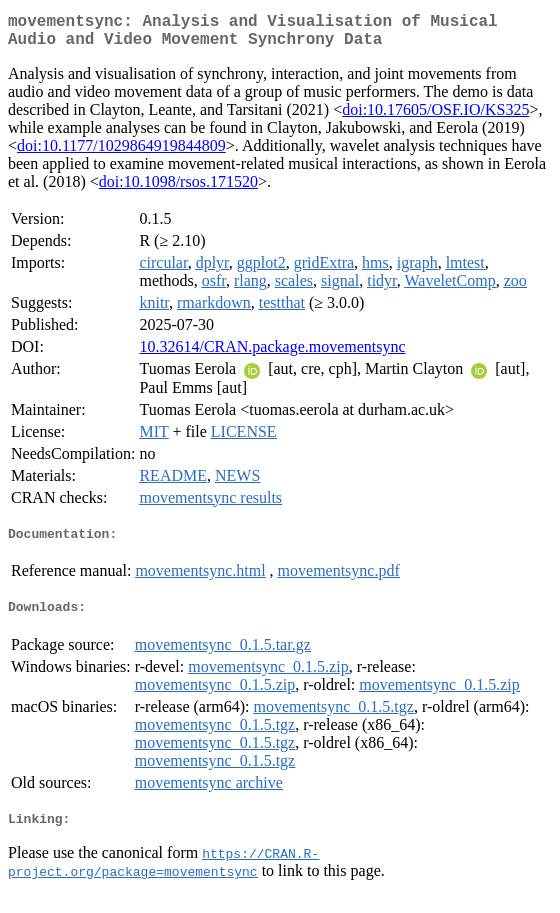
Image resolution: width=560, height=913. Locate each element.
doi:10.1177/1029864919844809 (121, 153)
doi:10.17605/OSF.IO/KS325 (435, 117)
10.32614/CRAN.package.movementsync (272, 354)
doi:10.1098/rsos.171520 (178, 189)
